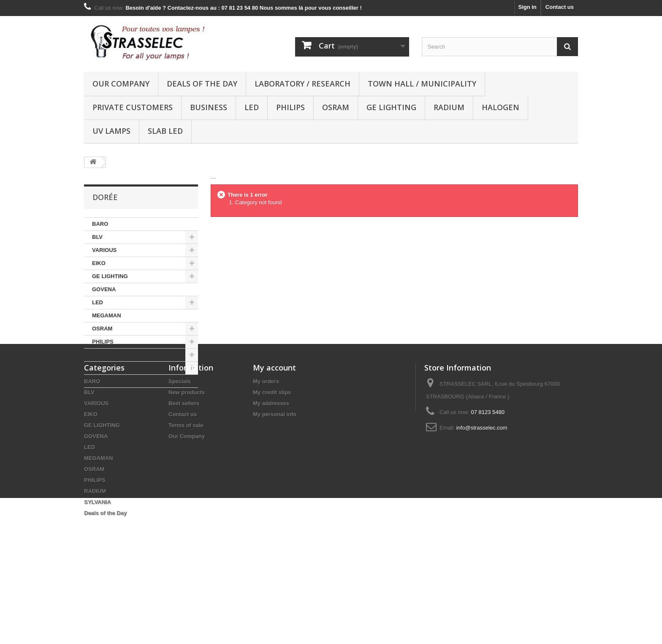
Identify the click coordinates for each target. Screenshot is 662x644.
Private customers (133, 107)
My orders (266, 459)
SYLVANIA (106, 368)
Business (209, 107)
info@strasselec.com (482, 505)
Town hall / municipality (422, 84)
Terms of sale (186, 503)
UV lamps (111, 131)
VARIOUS (104, 250)
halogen (501, 107)
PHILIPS (290, 107)
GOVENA (104, 289)
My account (274, 445)
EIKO (99, 263)
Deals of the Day (202, 84)
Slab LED (165, 131)
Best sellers (184, 481)
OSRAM (336, 107)
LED (252, 107)
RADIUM (449, 107)
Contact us (560, 7)
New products (187, 470)
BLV (97, 237)
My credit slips (272, 470)
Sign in (527, 7)
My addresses (271, 481)
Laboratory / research (303, 84)
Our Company (121, 84)
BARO (100, 224)
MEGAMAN (107, 315)
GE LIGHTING (391, 107)
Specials (180, 459)
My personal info (275, 492)
